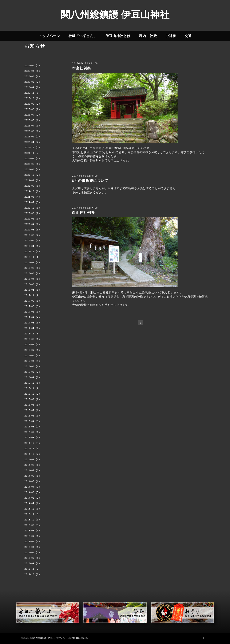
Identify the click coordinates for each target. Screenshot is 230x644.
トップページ (49, 36)
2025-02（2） (33, 137)
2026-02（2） (33, 82)
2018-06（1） (33, 273)
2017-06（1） (33, 312)
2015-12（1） (33, 383)
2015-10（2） (33, 394)
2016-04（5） (33, 361)
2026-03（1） (33, 76)
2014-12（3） (33, 443)
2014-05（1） (33, 481)
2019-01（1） (33, 246)
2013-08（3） (33, 531)
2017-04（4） (33, 317)
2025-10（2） (33, 98)
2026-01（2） (33, 87)
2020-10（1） (33, 208)
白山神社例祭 (83, 213)
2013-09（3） (33, 525)
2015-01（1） (33, 438)
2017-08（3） (33, 306)
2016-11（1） (33, 334)
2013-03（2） (33, 552)
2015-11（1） (33, 388)
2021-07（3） (33, 202)
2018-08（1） (33, 268)
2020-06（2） (33, 213)
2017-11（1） (33, 295)
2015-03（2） (33, 427)
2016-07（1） (33, 350)
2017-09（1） (33, 301)
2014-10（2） (33, 454)
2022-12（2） (33, 175)
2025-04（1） (33, 126)
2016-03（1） (33, 366)
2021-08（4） (33, 197)
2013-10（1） (33, 520)
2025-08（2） (33, 109)
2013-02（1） (33, 558)
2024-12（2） (33, 148)
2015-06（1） (33, 416)
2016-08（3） (33, 345)
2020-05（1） (33, 219)
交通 (188, 36)
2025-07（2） (33, 115)
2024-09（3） (33, 158)
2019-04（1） (33, 241)
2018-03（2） (33, 284)
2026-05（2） (33, 65)
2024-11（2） (33, 153)
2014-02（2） (33, 498)
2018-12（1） (33, 251)
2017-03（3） (33, 323)
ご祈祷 (171, 36)
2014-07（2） (33, 470)
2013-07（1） (33, 536)
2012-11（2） (33, 569)
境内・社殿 (148, 36)
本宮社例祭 (82, 68)
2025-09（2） (33, 104)
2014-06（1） (33, 476)
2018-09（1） (33, 262)
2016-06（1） (33, 355)
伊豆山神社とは (118, 36)
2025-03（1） (33, 131)
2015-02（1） (33, 432)
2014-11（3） (33, 448)
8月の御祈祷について (90, 181)
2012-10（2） (33, 574)
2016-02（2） (33, 372)
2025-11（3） (33, 93)
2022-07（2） (33, 180)
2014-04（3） (33, 487)
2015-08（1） (33, 405)
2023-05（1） (33, 169)
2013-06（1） (33, 542)
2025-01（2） (33, 142)
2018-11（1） (33, 257)
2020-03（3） (33, 230)
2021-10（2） (33, 191)
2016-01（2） (33, 377)
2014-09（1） (33, 459)
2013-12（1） (33, 509)
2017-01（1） (33, 328)
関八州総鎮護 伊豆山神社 (115, 15)
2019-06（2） (33, 235)
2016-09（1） (33, 339)
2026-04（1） (33, 71)
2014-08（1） (33, 465)
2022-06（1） (33, 186)
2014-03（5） (33, 492)
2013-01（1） (33, 563)
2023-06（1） (33, 164)
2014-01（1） (33, 503)
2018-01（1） (33, 290)
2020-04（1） (33, 224)
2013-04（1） (33, 547)
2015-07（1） (33, 410)
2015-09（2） (33, 399)
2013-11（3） (33, 514)
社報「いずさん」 (83, 36)
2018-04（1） (33, 279)
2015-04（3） (33, 421)
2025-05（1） (33, 120)
